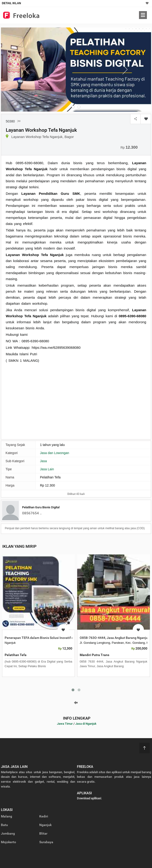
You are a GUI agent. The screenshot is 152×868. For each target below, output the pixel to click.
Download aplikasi (89, 798)
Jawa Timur (65, 724)
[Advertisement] (45, 401)
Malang (7, 816)
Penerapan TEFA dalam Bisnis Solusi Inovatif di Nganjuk (46, 638)
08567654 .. (32, 513)
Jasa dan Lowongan (55, 453)
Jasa (43, 461)
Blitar (43, 833)
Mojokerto (8, 842)
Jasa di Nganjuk (86, 724)
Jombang (8, 833)
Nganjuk (45, 825)
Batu (4, 825)
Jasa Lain (47, 469)
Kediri (44, 816)
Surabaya (46, 842)
